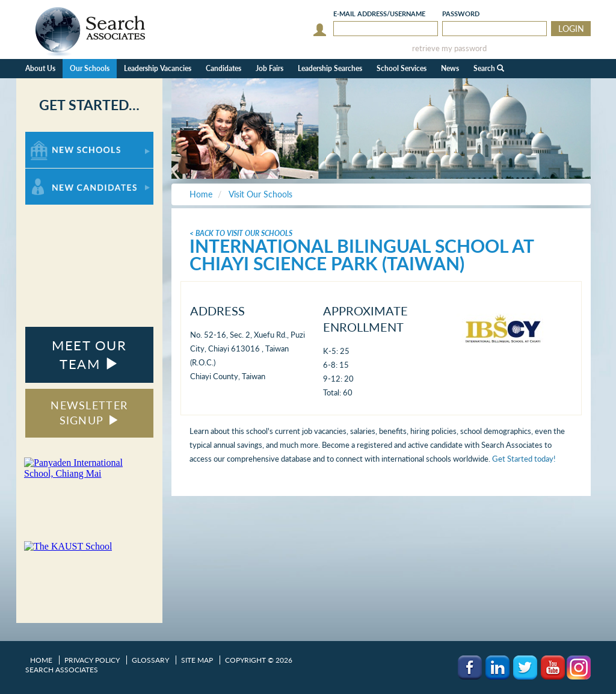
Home (41, 660)
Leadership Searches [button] (330, 68)
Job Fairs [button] (269, 68)
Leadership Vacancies (158, 68)
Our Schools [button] (90, 68)
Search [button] (489, 68)
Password (461, 14)
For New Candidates (63, 174)
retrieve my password (449, 48)
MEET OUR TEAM (89, 355)
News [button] (450, 68)
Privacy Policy (92, 660)
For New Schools (57, 138)
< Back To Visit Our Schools (241, 233)
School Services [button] (402, 68)
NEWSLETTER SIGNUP (89, 413)
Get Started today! (524, 459)
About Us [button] (40, 68)
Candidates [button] (223, 68)
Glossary (150, 660)
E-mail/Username (379, 14)
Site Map (197, 660)
